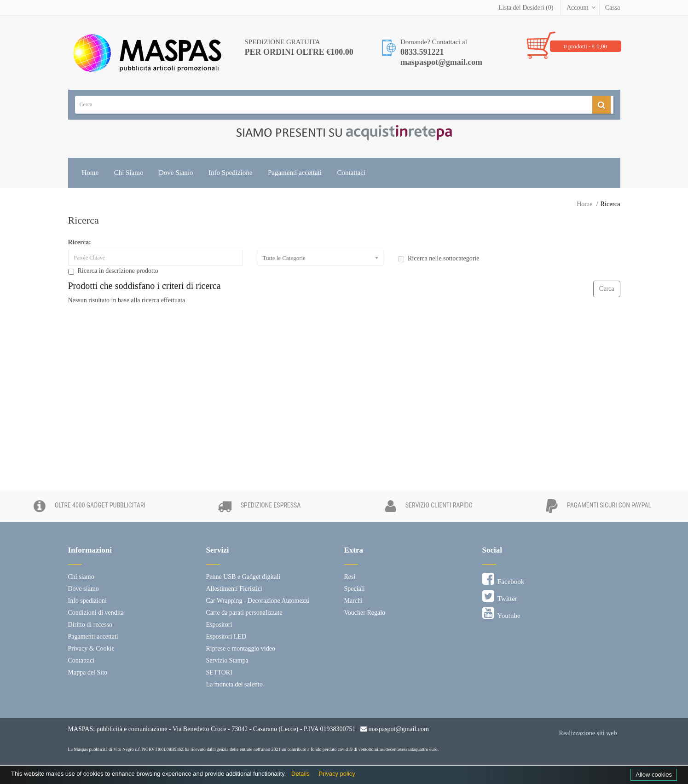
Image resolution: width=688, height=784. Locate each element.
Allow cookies (654, 775)
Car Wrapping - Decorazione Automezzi (258, 601)
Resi (350, 577)
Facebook (503, 579)
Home (90, 173)
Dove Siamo (176, 173)
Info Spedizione (230, 173)
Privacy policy (337, 774)
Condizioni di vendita (96, 613)
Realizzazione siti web (588, 733)
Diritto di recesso (90, 625)
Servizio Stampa (227, 660)
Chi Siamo (129, 173)
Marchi (353, 601)
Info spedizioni (87, 601)
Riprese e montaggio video (241, 649)
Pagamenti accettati (295, 173)
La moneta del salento (234, 684)
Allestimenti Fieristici (234, 589)
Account (577, 8)
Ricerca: (80, 242)
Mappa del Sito (88, 672)
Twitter (500, 596)
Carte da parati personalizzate (244, 613)
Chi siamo (81, 577)
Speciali (355, 589)
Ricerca (610, 204)
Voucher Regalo (365, 613)
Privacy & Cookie (91, 649)
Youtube (501, 613)
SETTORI (219, 672)
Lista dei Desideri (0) (526, 8)
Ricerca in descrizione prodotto (113, 271)
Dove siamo (84, 589)
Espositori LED (226, 637)
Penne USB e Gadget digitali (243, 577)
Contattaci (351, 173)
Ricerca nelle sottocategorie (439, 259)
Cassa (613, 8)
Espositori (219, 625)
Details (301, 774)
